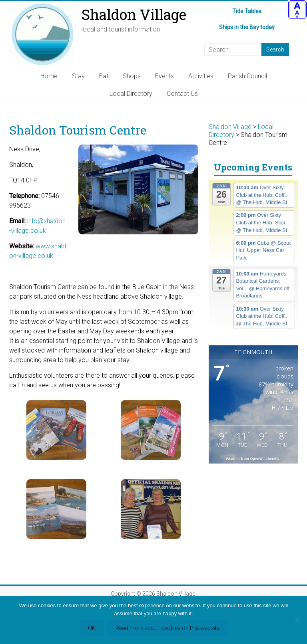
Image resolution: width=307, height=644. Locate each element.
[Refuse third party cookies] (297, 620)
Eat (104, 76)
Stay (78, 76)
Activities (201, 76)
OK (92, 628)
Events (164, 76)
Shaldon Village (134, 14)
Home (49, 76)
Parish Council (247, 76)
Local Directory (131, 94)
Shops (132, 76)
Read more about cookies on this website (167, 628)
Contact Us (182, 94)
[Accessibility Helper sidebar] (297, 10)
